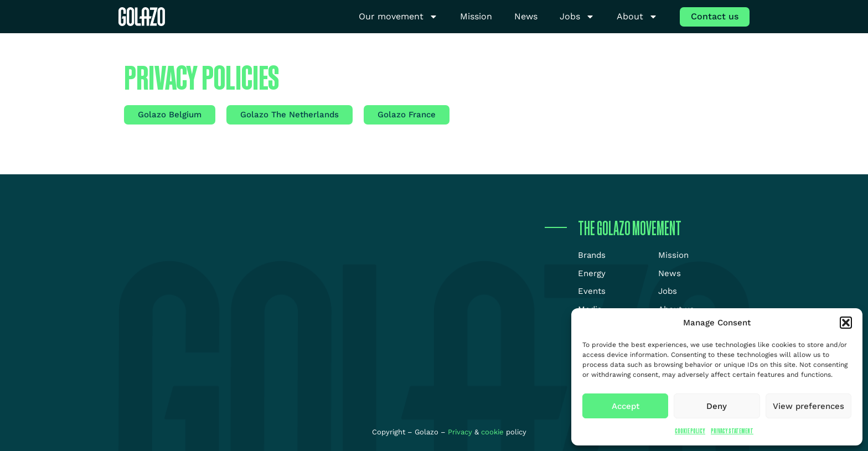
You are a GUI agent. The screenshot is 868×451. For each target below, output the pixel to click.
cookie (492, 432)
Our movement (398, 17)
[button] (846, 323)
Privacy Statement (732, 431)
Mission (476, 16)
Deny (717, 406)
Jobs (577, 17)
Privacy (461, 432)
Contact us (715, 16)
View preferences (808, 406)
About (637, 17)
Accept (626, 406)
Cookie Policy (690, 431)
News (526, 16)
